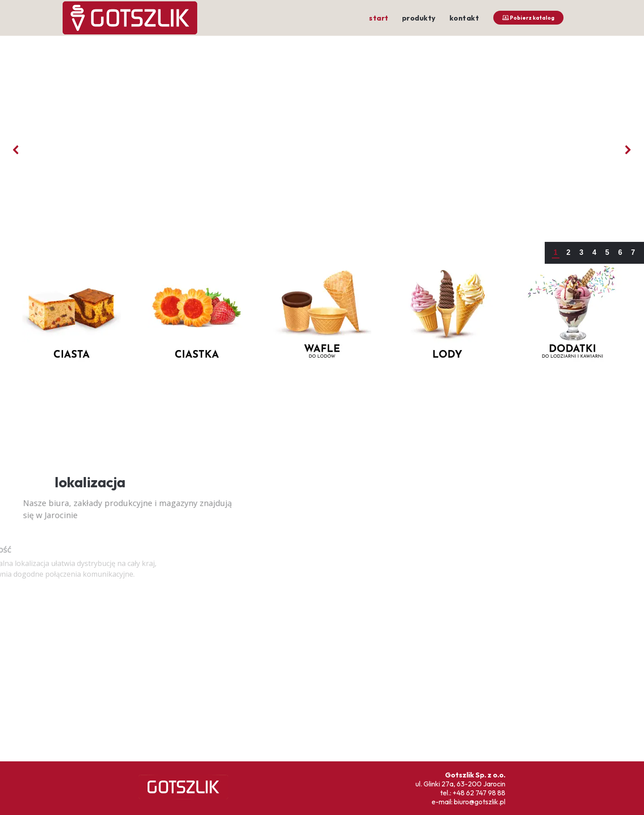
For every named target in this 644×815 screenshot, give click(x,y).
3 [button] (581, 252)
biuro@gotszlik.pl (480, 802)
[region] (322, 387)
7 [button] (633, 252)
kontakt (464, 18)
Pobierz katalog (528, 18)
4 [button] (594, 252)
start (379, 18)
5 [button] (607, 252)
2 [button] (569, 252)
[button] (16, 150)
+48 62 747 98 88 (479, 793)
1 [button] (556, 252)
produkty (419, 18)
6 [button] (620, 252)
